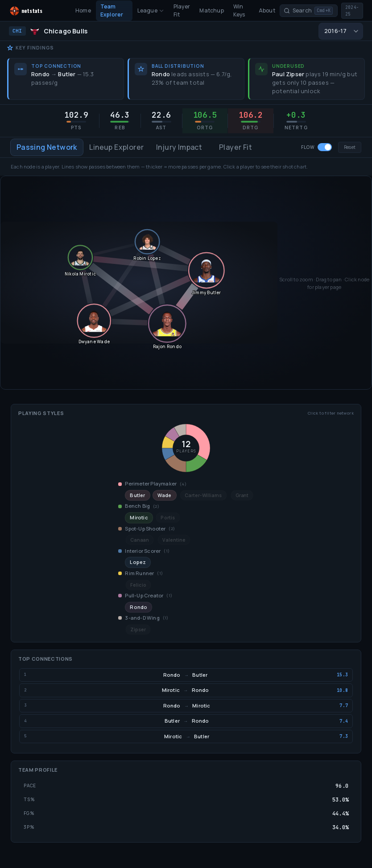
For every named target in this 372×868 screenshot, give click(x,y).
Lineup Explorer (116, 147)
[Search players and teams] (309, 11)
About (267, 10)
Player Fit (182, 10)
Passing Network (47, 147)
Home (83, 10)
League (151, 10)
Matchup (211, 10)
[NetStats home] (35, 11)
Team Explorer (112, 10)
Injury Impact (179, 147)
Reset (350, 147)
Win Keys (239, 10)
